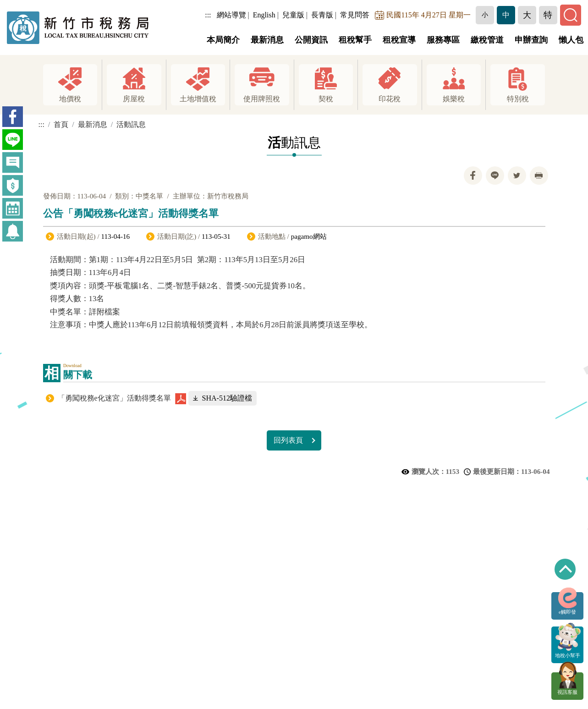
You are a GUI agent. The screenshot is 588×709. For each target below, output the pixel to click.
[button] (488, 15)
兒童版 (296, 15)
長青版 (325, 15)
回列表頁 (288, 440)
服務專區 (443, 40)
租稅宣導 (399, 40)
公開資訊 (311, 40)
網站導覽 (234, 15)
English (267, 15)
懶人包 (571, 40)
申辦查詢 (531, 40)
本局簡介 (223, 40)
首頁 (61, 124)
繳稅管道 (487, 40)
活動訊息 (131, 124)
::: (211, 15)
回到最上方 (565, 569)
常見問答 (358, 15)
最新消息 (267, 40)
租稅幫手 (355, 40)
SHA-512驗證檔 (227, 398)
